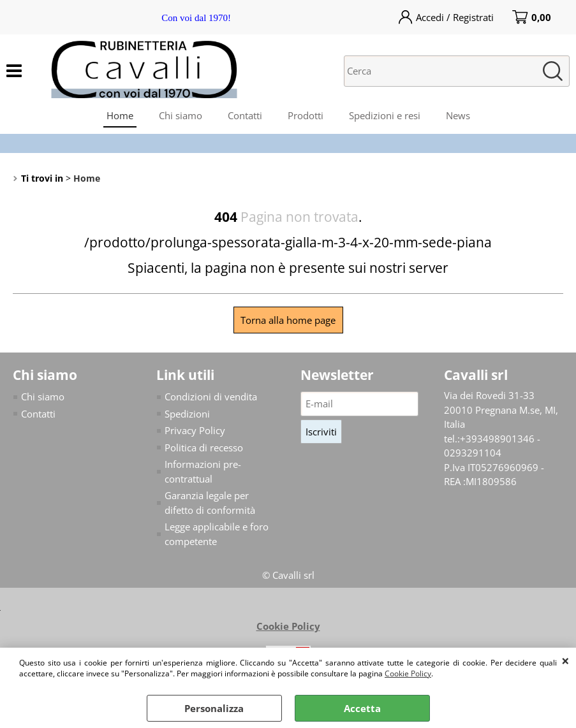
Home (120, 115)
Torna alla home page (288, 320)
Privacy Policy (195, 430)
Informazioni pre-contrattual (203, 471)
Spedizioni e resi (385, 115)
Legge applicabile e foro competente (217, 534)
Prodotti (306, 115)
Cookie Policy (408, 673)
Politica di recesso (204, 448)
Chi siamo (181, 115)
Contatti (245, 115)
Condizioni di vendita (211, 397)
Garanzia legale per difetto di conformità (210, 503)
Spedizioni (187, 414)
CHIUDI (565, 660)
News (458, 115)
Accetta (362, 708)
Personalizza (214, 708)
